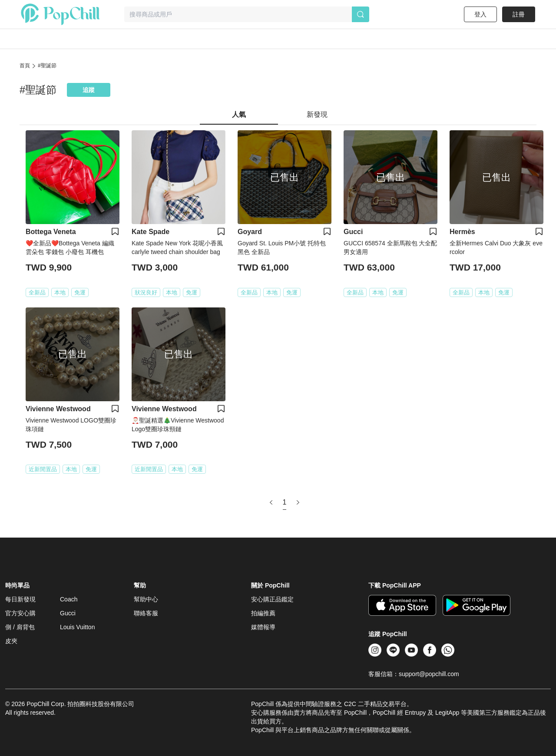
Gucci (68, 613)
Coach (69, 599)
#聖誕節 (47, 66)
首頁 (25, 66)
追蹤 (89, 90)
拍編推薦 (263, 613)
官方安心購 (20, 613)
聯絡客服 (146, 613)
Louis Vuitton (77, 627)
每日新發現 (20, 599)
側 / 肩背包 (20, 627)
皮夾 (11, 641)
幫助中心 (146, 599)
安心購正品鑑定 (272, 599)
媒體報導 (263, 627)
